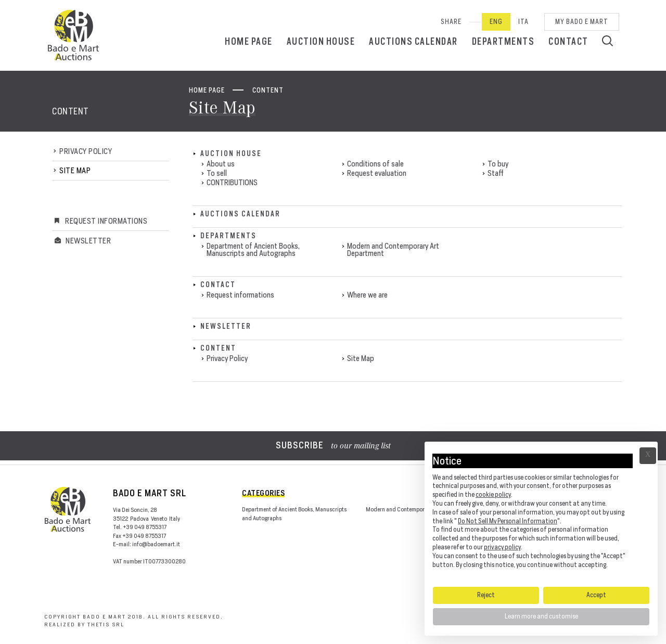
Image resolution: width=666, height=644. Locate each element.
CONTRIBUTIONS (232, 182)
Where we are (367, 295)
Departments (503, 41)
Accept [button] (596, 595)
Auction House (321, 41)
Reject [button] (486, 595)
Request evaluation (377, 173)
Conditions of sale (375, 164)
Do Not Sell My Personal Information (508, 521)
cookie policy (493, 494)
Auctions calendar (413, 41)
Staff (496, 173)
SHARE (451, 22)
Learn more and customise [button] (541, 616)
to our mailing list (333, 446)
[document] (541, 513)
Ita (523, 22)
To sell (217, 173)
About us (221, 164)
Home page (249, 41)
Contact (568, 41)
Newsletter (88, 241)
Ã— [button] (648, 456)
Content (268, 90)
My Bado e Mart (582, 22)
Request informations (106, 221)
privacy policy (502, 547)
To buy (498, 164)
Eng (496, 22)
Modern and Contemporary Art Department (393, 249)
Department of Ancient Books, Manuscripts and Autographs (253, 249)
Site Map (75, 170)
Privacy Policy (86, 151)
